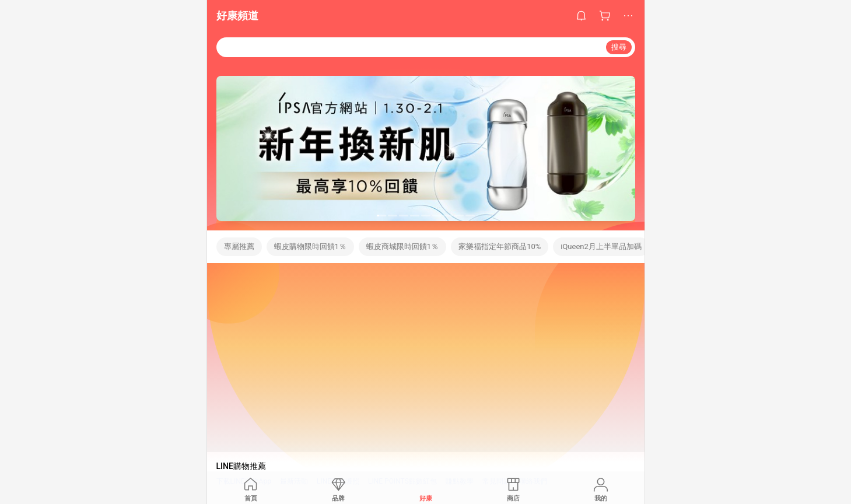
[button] (381, 216)
